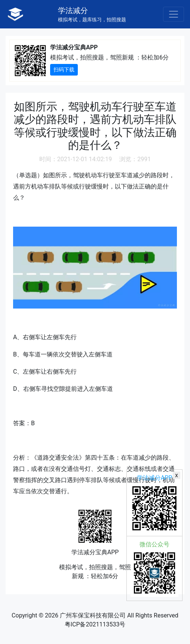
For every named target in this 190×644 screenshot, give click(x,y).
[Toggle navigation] (174, 14)
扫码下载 (64, 70)
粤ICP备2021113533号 (95, 624)
